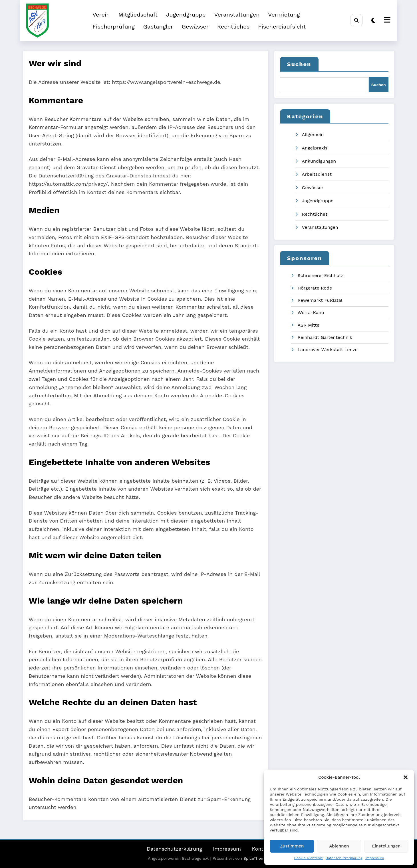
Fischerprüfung (114, 27)
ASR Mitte (309, 325)
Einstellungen (386, 846)
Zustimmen (292, 846)
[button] (406, 777)
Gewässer (195, 27)
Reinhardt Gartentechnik (325, 337)
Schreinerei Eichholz (321, 275)
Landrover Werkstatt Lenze (328, 350)
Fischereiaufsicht (282, 27)
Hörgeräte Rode (315, 288)
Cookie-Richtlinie (309, 858)
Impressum (375, 858)
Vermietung (284, 15)
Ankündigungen (319, 161)
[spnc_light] (373, 21)
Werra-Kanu (311, 312)
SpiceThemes (256, 858)
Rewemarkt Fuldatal (320, 300)
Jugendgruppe (186, 15)
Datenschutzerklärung (344, 858)
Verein (101, 15)
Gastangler (158, 27)
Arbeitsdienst (317, 174)
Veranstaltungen (237, 15)
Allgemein (313, 134)
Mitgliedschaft (138, 15)
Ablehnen (339, 846)
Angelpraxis (315, 148)
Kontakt (261, 849)
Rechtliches (233, 27)
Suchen (299, 64)
